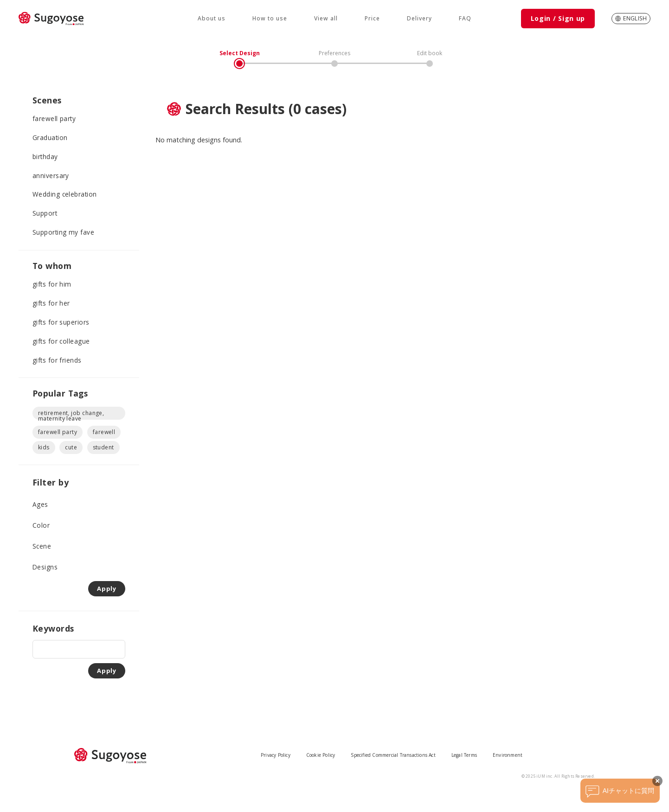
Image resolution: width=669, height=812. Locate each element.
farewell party (54, 118)
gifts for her (51, 303)
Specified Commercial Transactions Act (393, 755)
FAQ (465, 18)
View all (326, 18)
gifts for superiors (61, 322)
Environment (508, 755)
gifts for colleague (61, 341)
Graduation (50, 137)
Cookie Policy (321, 755)
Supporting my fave (63, 232)
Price (372, 18)
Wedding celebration (65, 194)
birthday (45, 157)
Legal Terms (464, 755)
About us (212, 18)
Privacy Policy (276, 755)
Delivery (419, 18)
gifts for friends (57, 360)
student (103, 447)
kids (44, 447)
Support (45, 213)
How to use (270, 18)
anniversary (51, 176)
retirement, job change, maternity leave (71, 414)
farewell (104, 432)
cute (71, 447)
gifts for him (52, 284)
